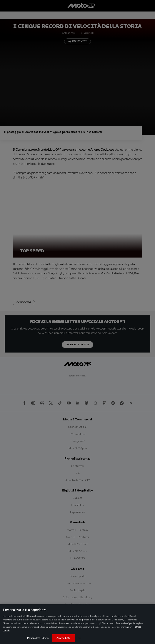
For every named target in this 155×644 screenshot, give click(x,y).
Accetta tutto (64, 638)
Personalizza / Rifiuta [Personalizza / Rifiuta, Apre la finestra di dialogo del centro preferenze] (38, 638)
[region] (77, 624)
